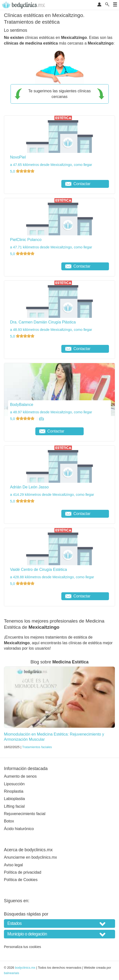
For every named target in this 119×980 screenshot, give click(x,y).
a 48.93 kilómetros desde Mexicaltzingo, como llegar (51, 330)
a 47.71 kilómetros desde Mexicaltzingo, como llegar (51, 247)
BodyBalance (22, 405)
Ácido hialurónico (19, 829)
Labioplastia (14, 799)
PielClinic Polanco (26, 240)
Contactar (78, 184)
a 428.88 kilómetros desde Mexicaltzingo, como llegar (52, 577)
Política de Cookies (21, 880)
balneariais (12, 973)
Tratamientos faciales (37, 747)
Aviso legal (13, 865)
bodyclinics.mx (25, 968)
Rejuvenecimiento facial (25, 814)
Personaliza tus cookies (22, 947)
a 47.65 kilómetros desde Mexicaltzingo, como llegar (51, 165)
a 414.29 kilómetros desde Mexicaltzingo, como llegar (52, 495)
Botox (9, 821)
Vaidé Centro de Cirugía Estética (39, 570)
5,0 (23, 171)
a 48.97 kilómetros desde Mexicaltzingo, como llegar (51, 412)
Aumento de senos (20, 776)
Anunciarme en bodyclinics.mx (30, 857)
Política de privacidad (23, 872)
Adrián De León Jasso (29, 487)
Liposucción (14, 784)
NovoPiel (18, 157)
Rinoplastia (14, 791)
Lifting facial (14, 806)
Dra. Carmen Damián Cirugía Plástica (43, 322)
